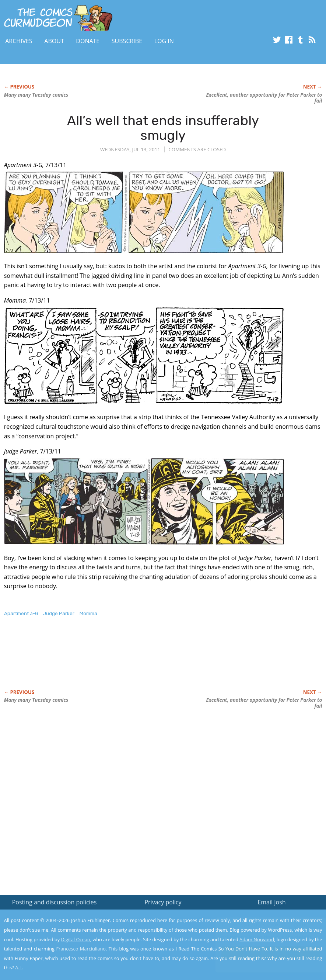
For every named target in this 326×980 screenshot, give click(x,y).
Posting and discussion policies (55, 902)
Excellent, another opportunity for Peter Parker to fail (264, 98)
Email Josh (271, 902)
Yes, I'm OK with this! (264, 953)
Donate (88, 41)
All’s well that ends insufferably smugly (163, 128)
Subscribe (127, 41)
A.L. (19, 967)
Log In (164, 41)
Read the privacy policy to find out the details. (260, 934)
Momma (88, 613)
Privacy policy (163, 902)
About (54, 41)
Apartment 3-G (21, 613)
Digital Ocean (75, 939)
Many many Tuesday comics (36, 95)
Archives (19, 41)
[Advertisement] (138, 661)
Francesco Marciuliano (81, 949)
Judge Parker (59, 613)
